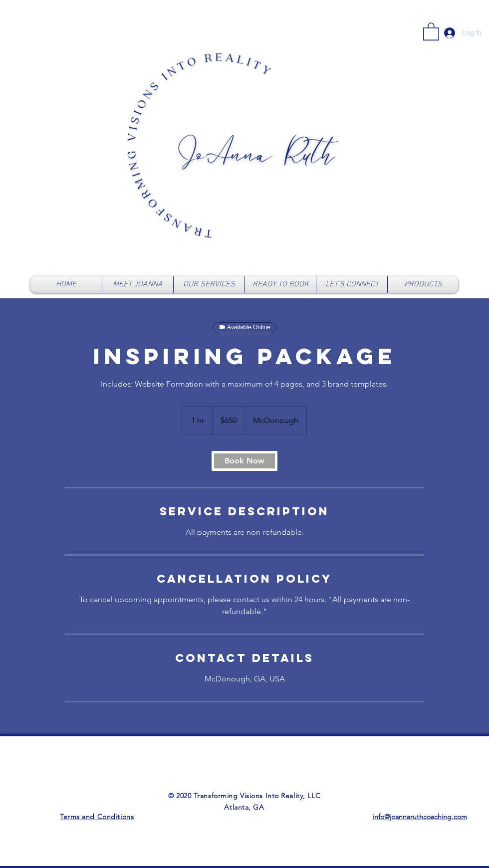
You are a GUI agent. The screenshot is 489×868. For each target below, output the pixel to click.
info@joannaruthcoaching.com (420, 817)
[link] (431, 31)
